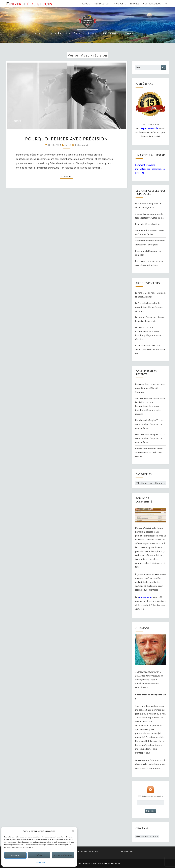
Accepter (15, 855)
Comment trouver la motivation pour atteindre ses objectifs (150, 169)
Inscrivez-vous (102, 4)
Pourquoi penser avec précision (66, 139)
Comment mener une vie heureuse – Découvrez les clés (149, 452)
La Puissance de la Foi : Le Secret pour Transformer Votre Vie (150, 349)
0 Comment (82, 145)
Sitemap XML (127, 852)
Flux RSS (135, 4)
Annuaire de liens (90, 852)
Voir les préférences (63, 855)
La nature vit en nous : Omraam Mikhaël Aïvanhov (150, 388)
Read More (67, 176)
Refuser (39, 855)
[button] (73, 831)
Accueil (86, 4)
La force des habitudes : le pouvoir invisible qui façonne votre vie (149, 307)
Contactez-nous (152, 4)
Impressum (41, 862)
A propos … (120, 4)
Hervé (68, 145)
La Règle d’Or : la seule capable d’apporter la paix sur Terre (149, 424)
